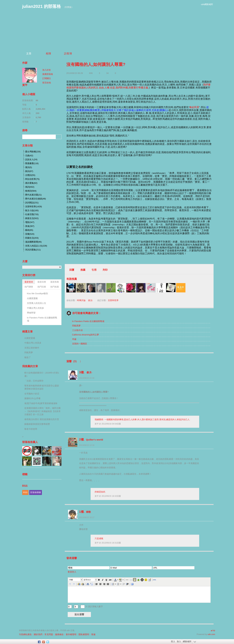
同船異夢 (76, 326)
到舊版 (68, 7)
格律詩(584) (31, 191)
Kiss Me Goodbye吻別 (38, 293)
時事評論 (81, 300)
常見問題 (49, 634)
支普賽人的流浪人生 (37, 303)
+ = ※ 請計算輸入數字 (85, 606)
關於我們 (38, 634)
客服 (93, 634)
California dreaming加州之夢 (86, 335)
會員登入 (72, 572)
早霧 (74, 339)
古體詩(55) (30, 175)
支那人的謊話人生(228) (36, 246)
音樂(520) (30, 234)
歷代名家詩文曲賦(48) (36, 199)
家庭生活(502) (32, 218)
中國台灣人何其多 (35, 308)
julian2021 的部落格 (42, 6)
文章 (29, 54)
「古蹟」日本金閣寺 (34, 381)
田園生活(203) (32, 238)
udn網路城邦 (207, 4)
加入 (179, 641)
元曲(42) (29, 156)
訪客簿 (68, 54)
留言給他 (47, 83)
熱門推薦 (55, 287)
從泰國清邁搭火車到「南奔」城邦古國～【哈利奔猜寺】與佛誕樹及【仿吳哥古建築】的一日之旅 (42, 411)
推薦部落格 (48, 74)
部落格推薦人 (30, 442)
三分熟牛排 (77, 330)
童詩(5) (29, 167)
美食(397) (30, 226)
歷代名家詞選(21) (33, 195)
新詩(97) (29, 171)
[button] (76, 580)
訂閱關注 (47, 78)
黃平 (97, 424)
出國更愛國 (32, 298)
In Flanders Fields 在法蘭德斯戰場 (88, 321)
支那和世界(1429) (34, 207)
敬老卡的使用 (31, 429)
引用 (94, 270)
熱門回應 (42, 287)
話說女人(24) (31, 159)
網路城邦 (187, 641)
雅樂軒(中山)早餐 (33, 398)
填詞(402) (30, 187)
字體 (71, 580)
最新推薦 (55, 282)
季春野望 (31, 313)
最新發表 (29, 282)
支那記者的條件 (32, 348)
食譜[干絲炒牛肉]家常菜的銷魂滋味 (41, 403)
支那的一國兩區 (80, 344)
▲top (213, 630)
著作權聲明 (71, 634)
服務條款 (59, 634)
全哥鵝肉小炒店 (32, 394)
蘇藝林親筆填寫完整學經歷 (37, 424)
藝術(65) (29, 230)
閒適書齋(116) (32, 163)
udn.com (211, 634)
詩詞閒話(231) (32, 203)
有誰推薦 (72, 279)
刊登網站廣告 (25, 634)
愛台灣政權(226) (33, 152)
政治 (90, 300)
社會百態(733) (32, 214)
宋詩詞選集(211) (33, 250)
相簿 (48, 54)
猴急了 (28, 357)
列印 (105, 270)
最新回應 (42, 282)
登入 (173, 641)
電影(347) (30, 222)
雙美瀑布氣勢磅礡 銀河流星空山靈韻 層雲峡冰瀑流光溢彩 (42, 387)
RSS (25, 492)
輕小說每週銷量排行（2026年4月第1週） (42, 374)
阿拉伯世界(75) (32, 179)
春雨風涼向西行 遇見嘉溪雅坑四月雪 (42, 419)
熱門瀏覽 (29, 287)
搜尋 (59, 137)
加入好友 (47, 70)
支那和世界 (113, 300)
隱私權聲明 (84, 634)
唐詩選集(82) (31, 183)
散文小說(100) (32, 210)
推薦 (83, 270)
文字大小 (87, 580)
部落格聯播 (36, 492)
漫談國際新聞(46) (33, 242)
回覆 (72, 270)
